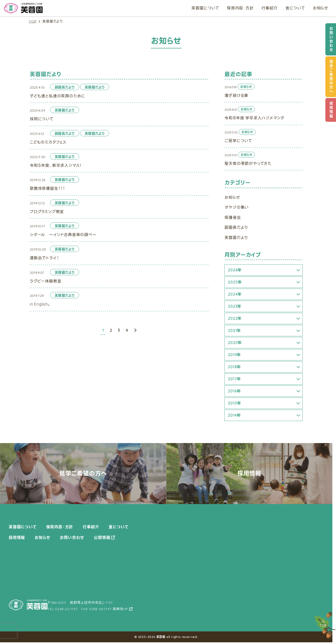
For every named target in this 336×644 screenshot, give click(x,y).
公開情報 (102, 537)
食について (295, 8)
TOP (33, 21)
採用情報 (331, 110)
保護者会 (233, 217)
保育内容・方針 (240, 8)
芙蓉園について (205, 8)
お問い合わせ (331, 39)
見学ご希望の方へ (331, 77)
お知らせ (321, 8)
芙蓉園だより (236, 238)
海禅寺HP (120, 609)
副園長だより (236, 227)
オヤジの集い (237, 207)
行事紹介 (270, 8)
